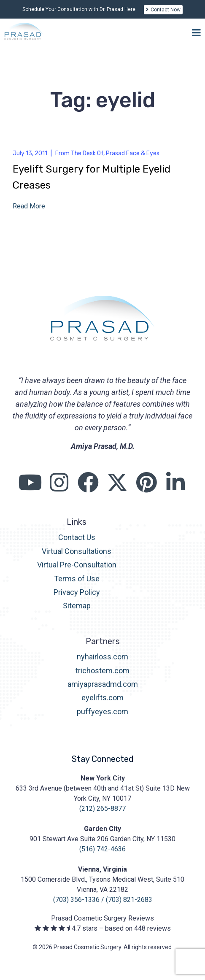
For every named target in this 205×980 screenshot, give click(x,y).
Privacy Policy (77, 592)
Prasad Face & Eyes (133, 153)
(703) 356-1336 (76, 900)
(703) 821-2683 (129, 900)
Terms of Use (77, 579)
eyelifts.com (102, 698)
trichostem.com (102, 671)
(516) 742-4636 (102, 849)
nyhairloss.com (102, 657)
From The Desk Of (79, 153)
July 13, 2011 (30, 153)
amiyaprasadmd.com (103, 684)
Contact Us (77, 537)
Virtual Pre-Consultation (77, 565)
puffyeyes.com (102, 711)
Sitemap (77, 606)
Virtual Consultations (77, 551)
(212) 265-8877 (102, 809)
